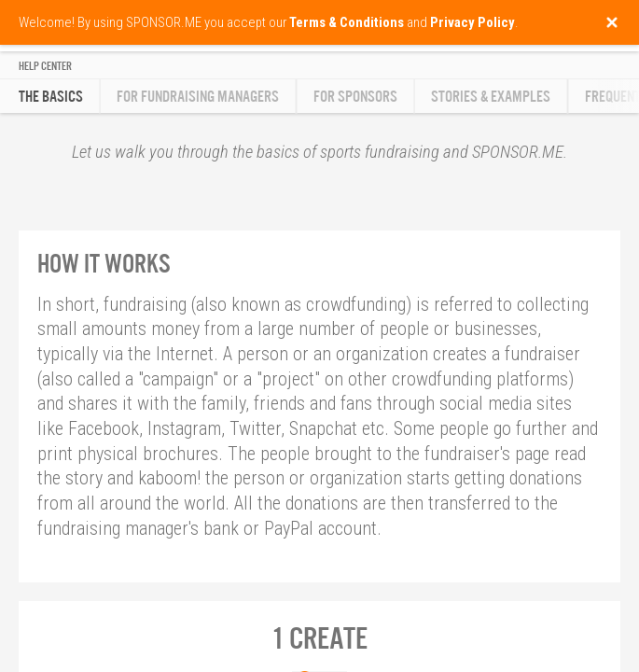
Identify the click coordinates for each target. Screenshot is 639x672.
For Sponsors (355, 97)
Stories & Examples (491, 97)
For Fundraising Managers (198, 97)
